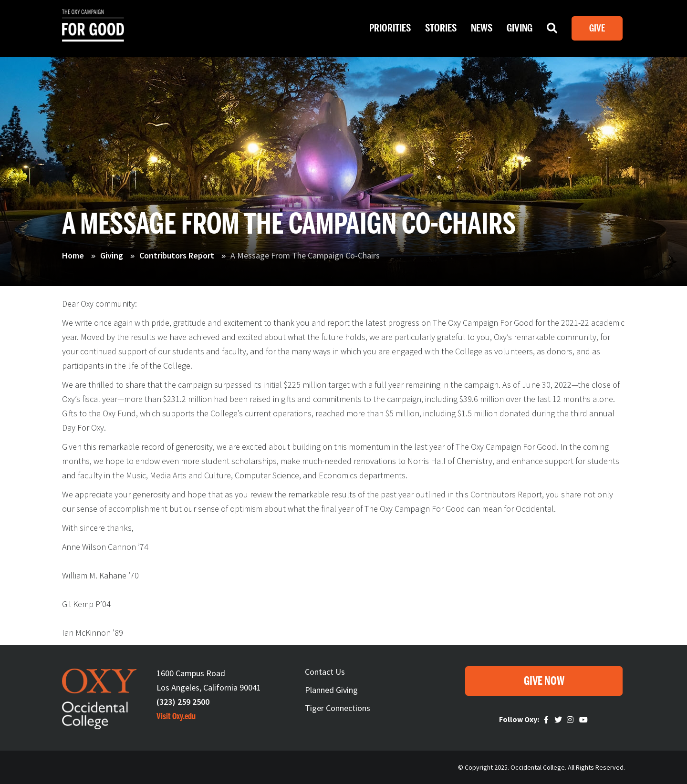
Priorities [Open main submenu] (390, 28)
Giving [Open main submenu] (520, 28)
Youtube (584, 720)
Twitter (559, 720)
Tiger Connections (338, 708)
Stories (441, 28)
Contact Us (325, 672)
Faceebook (548, 720)
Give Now (544, 681)
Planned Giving (331, 690)
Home (73, 255)
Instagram (572, 720)
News (482, 28)
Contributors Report (177, 255)
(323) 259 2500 (183, 702)
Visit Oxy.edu (176, 716)
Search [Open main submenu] (552, 31)
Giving (112, 255)
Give (597, 28)
